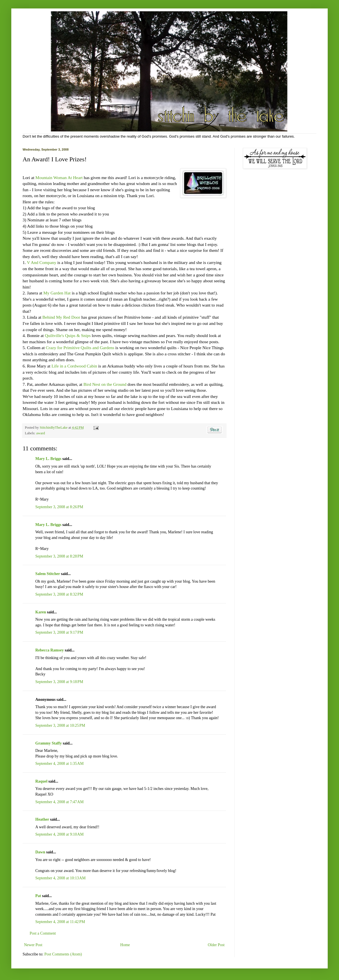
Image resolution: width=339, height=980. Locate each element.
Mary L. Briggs (48, 459)
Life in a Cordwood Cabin (74, 366)
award (41, 433)
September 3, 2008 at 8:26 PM (59, 507)
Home (125, 945)
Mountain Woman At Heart (59, 178)
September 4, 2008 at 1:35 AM (59, 764)
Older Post (216, 945)
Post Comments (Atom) (63, 954)
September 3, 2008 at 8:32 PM (59, 594)
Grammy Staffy (49, 743)
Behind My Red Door (61, 317)
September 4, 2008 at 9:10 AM (59, 834)
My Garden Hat (57, 293)
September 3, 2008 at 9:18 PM (59, 682)
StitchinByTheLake (54, 428)
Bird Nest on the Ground (105, 384)
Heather (42, 819)
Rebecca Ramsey (50, 650)
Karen (41, 612)
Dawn (40, 852)
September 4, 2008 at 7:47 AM (59, 802)
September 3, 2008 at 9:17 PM (59, 632)
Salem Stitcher (48, 574)
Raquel (41, 781)
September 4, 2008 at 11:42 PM (60, 922)
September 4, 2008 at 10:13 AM (60, 878)
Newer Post (33, 945)
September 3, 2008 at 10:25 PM (60, 725)
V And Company (42, 262)
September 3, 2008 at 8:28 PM (59, 556)
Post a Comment (43, 933)
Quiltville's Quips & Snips (68, 335)
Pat (38, 896)
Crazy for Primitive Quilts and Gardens (80, 348)
